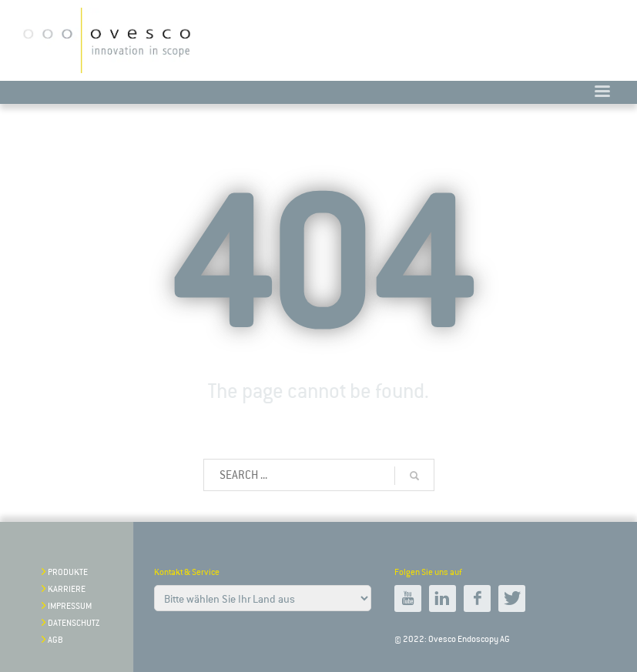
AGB (55, 640)
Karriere (67, 589)
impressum (70, 606)
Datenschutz (74, 623)
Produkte (68, 572)
